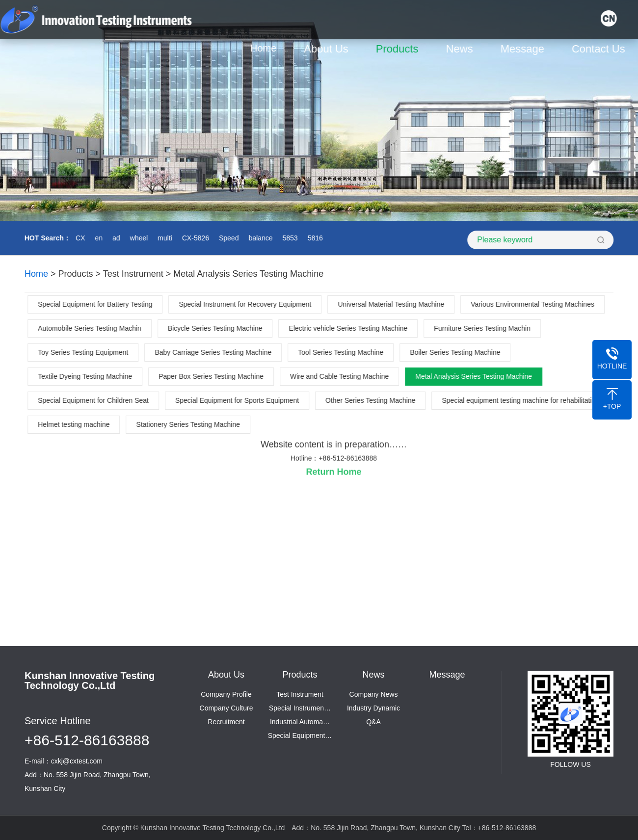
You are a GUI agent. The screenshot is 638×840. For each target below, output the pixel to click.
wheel (138, 238)
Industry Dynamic (373, 708)
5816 (314, 238)
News (461, 49)
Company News (374, 694)
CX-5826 (195, 238)
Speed (228, 238)
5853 (289, 238)
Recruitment (226, 722)
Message (524, 49)
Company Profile (226, 694)
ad (115, 238)
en (98, 238)
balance (260, 238)
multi (164, 238)
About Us (328, 49)
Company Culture (226, 708)
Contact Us (600, 49)
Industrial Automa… (300, 722)
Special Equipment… (300, 735)
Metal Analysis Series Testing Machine (248, 274)
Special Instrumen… (300, 708)
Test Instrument (133, 274)
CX (79, 238)
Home (265, 48)
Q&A (373, 722)
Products (399, 49)
